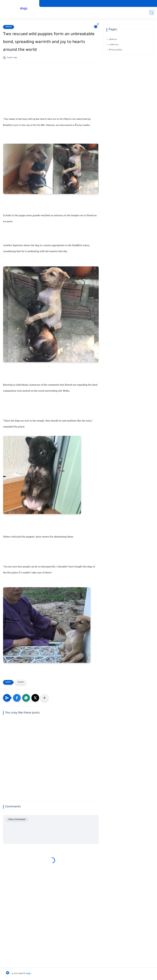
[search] (152, 13)
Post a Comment (17, 820)
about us (113, 39)
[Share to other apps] (44, 698)
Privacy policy (116, 50)
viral (73, 12)
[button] (17, 698)
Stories (82, 12)
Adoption (93, 12)
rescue (53, 12)
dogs (24, 9)
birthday (64, 12)
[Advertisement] (51, 93)
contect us (114, 44)
